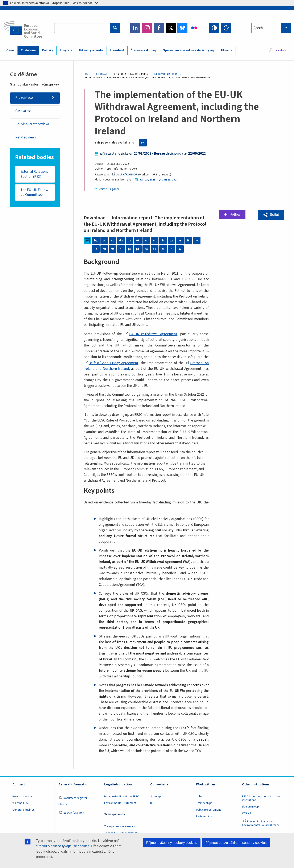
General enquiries (24, 810)
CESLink (247, 813)
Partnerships (204, 817)
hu (104, 249)
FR (143, 143)
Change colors (226, 28)
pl (129, 249)
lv (197, 241)
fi (171, 249)
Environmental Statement (120, 803)
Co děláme (28, 50)
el (146, 241)
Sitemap (156, 797)
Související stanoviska (32, 124)
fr (163, 241)
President (117, 50)
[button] (271, 215)
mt (113, 249)
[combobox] (271, 28)
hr (180, 241)
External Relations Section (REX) (34, 174)
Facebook (159, 28)
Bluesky (182, 28)
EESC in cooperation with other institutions (261, 798)
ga (171, 241)
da (121, 241)
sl (163, 249)
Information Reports (166, 74)
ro (146, 249)
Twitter (171, 28)
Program (66, 50)
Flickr (194, 28)
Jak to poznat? (85, 3)
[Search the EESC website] (82, 28)
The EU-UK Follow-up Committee (35, 193)
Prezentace (24, 98)
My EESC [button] (281, 50)
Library (63, 805)
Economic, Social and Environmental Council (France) (262, 823)
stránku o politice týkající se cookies (63, 846)
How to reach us (22, 797)
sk (155, 249)
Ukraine (227, 50)
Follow (236, 215)
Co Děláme (102, 74)
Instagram (147, 28)
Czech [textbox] (258, 28)
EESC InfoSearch (72, 813)
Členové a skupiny (144, 50)
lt (96, 249)
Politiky (48, 50)
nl (121, 249)
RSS (153, 803)
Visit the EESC (21, 803)
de (129, 241)
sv (180, 249)
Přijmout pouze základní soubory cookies (236, 843)
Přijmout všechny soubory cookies (172, 843)
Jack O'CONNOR (125, 175)
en (155, 241)
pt (138, 249)
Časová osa (23, 111)
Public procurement (208, 810)
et (138, 241)
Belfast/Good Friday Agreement (111, 363)
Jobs (199, 797)
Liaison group (250, 807)
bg (96, 241)
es (104, 241)
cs (113, 241)
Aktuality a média (91, 50)
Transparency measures (120, 826)
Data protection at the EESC (122, 797)
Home (87, 74)
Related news (26, 138)
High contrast (214, 28)
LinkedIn (135, 28)
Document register (73, 798)
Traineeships (204, 803)
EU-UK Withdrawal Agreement (151, 334)
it (188, 241)
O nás (10, 50)
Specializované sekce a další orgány (189, 50)
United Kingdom (109, 189)
